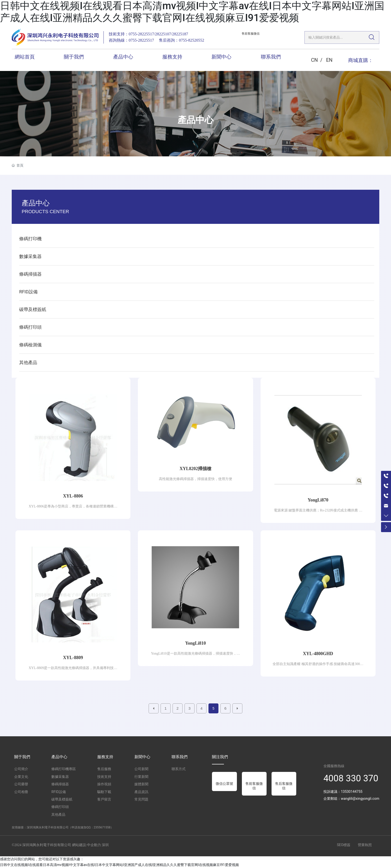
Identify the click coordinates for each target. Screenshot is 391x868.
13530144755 (352, 792)
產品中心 (195, 120)
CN (314, 60)
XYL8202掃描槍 (195, 469)
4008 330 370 (351, 778)
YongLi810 (195, 643)
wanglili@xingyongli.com (360, 799)
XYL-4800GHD (318, 654)
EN (329, 60)
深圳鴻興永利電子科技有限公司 (48, 827)
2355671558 (102, 827)
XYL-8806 (73, 496)
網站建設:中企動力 (87, 845)
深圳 (105, 845)
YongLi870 (318, 500)
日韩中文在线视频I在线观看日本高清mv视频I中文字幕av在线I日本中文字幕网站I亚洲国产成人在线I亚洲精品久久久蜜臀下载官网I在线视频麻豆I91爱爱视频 (192, 12)
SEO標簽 (344, 845)
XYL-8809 (73, 658)
